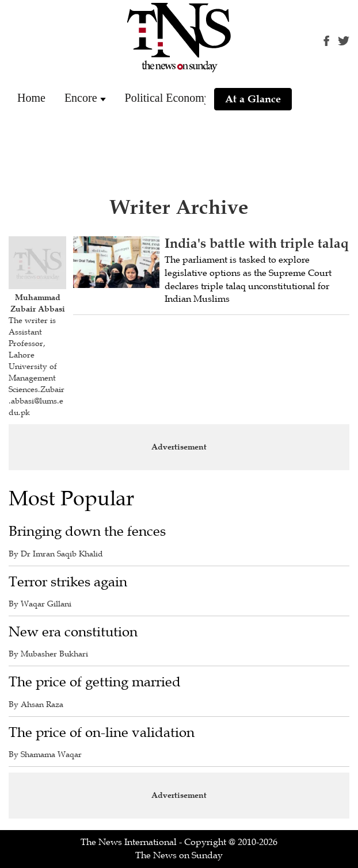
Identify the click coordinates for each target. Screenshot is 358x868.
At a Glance (253, 99)
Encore (81, 98)
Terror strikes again (68, 582)
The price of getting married (95, 682)
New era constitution (73, 632)
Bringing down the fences (87, 531)
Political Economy (167, 98)
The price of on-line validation (102, 733)
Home (31, 98)
